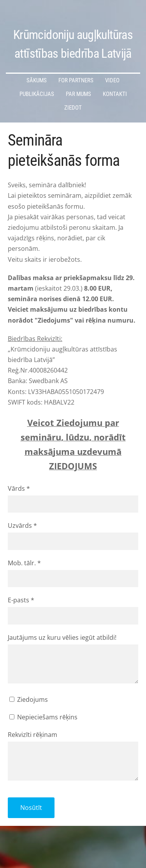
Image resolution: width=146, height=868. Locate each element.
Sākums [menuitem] (37, 80)
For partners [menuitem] (76, 80)
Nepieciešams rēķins (43, 717)
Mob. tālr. (24, 563)
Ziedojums (29, 699)
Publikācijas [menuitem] (37, 94)
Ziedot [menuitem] (73, 108)
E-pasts (21, 600)
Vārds (19, 488)
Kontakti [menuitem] (115, 94)
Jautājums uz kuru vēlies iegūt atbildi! (62, 637)
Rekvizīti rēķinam (33, 735)
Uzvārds (22, 525)
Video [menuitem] (112, 80)
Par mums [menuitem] (78, 94)
